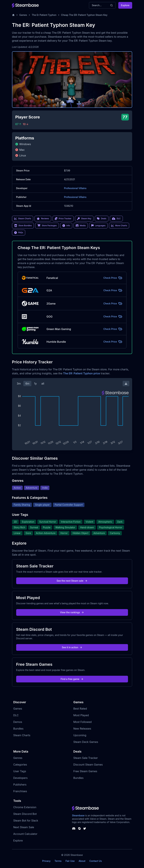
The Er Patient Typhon (44, 15)
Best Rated (80, 709)
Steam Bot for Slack (26, 821)
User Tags (20, 771)
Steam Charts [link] (23, 219)
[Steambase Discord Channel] (74, 829)
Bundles (18, 729)
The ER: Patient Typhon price (82, 373)
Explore (125, 5)
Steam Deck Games (86, 742)
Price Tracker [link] (63, 219)
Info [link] (66, 226)
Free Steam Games (85, 771)
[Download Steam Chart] (126, 384)
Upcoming (80, 735)
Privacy (46, 861)
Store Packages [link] (47, 226)
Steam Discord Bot (25, 814)
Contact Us (96, 861)
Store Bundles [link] (23, 226)
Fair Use (70, 861)
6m (27, 384)
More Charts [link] (119, 226)
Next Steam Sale (24, 827)
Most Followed (83, 722)
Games (23, 15)
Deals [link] (102, 219)
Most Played (81, 715)
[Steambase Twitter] (85, 829)
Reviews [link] (43, 219)
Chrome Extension (25, 807)
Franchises (20, 791)
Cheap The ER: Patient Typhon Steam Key (84, 15)
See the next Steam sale (72, 581)
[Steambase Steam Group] (79, 829)
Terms (58, 861)
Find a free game (72, 679)
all (43, 384)
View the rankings (72, 612)
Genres (18, 758)
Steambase (78, 815)
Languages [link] (98, 226)
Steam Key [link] (84, 219)
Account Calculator (25, 834)
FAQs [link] (19, 233)
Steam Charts (22, 735)
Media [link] (81, 226)
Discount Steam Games (88, 765)
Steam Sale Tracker (86, 758)
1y (35, 384)
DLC (16, 715)
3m (19, 384)
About (82, 861)
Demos (18, 722)
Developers (21, 778)
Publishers (20, 785)
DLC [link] (116, 219)
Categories (20, 765)
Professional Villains (75, 188)
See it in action (72, 647)
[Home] (13, 15)
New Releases (82, 729)
